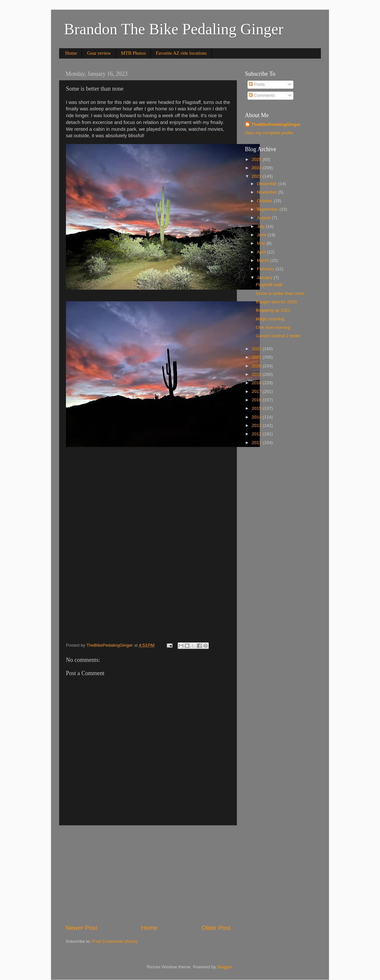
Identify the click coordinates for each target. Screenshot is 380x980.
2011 (257, 443)
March (264, 260)
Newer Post (81, 928)
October (265, 201)
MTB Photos (133, 53)
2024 (257, 168)
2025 (257, 159)
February (266, 269)
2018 (257, 383)
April (262, 252)
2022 (257, 349)
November (268, 192)
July (261, 226)
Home (71, 53)
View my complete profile (269, 133)
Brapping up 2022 (273, 310)
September (268, 209)
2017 (257, 391)
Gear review (99, 53)
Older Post (216, 928)
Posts (257, 84)
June (262, 235)
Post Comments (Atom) (115, 941)
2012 (257, 434)
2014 (257, 417)
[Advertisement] (148, 874)
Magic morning (270, 319)
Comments (262, 95)
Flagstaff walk (269, 285)
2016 (257, 400)
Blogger (225, 967)
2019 (257, 374)
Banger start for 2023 (276, 302)
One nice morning (273, 327)
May (262, 243)
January (265, 278)
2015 (257, 408)
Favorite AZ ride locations (181, 53)
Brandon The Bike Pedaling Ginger (174, 29)
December (268, 184)
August (264, 218)
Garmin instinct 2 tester (278, 336)
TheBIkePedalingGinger (276, 124)
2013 (257, 425)
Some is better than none (280, 293)
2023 (257, 176)
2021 (257, 357)
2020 (257, 366)
